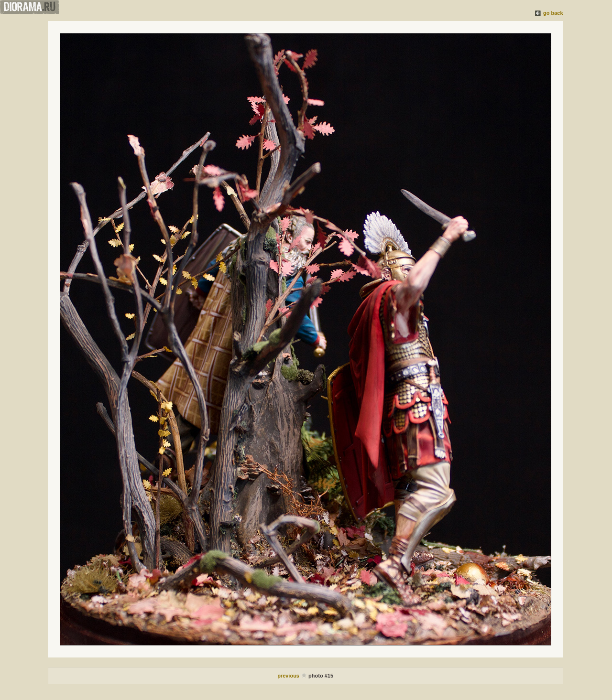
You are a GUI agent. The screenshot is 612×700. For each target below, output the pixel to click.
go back (553, 13)
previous (289, 676)
